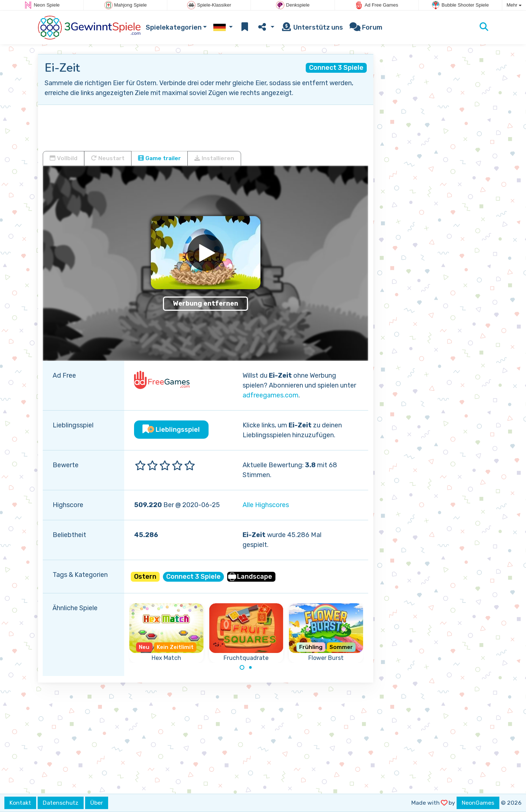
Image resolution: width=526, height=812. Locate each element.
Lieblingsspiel (171, 430)
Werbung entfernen (205, 303)
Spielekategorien (174, 27)
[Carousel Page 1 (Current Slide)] (242, 668)
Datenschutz (61, 803)
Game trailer (159, 158)
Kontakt (20, 803)
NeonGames (478, 803)
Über (97, 803)
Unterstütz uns (312, 27)
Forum (366, 27)
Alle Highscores (266, 505)
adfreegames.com (270, 395)
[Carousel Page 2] (250, 668)
